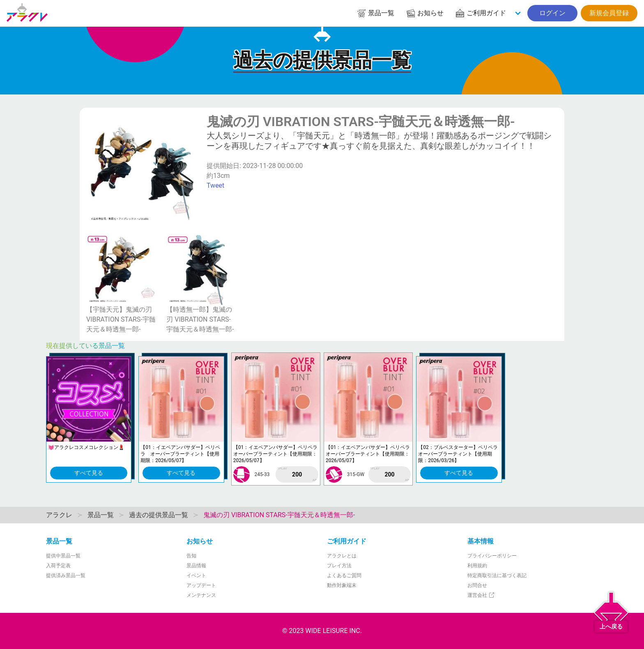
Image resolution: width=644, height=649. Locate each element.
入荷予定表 (58, 566)
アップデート (201, 585)
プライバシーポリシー (492, 556)
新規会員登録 (609, 13)
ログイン (552, 13)
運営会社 (481, 595)
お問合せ (477, 585)
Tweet (215, 185)
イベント (196, 575)
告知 (191, 556)
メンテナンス (201, 595)
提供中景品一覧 (63, 556)
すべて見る (89, 473)
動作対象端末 (342, 585)
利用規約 (477, 566)
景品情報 (196, 566)
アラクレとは (342, 556)
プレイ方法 (339, 566)
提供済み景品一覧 (66, 575)
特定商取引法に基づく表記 (497, 575)
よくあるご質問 (344, 575)
